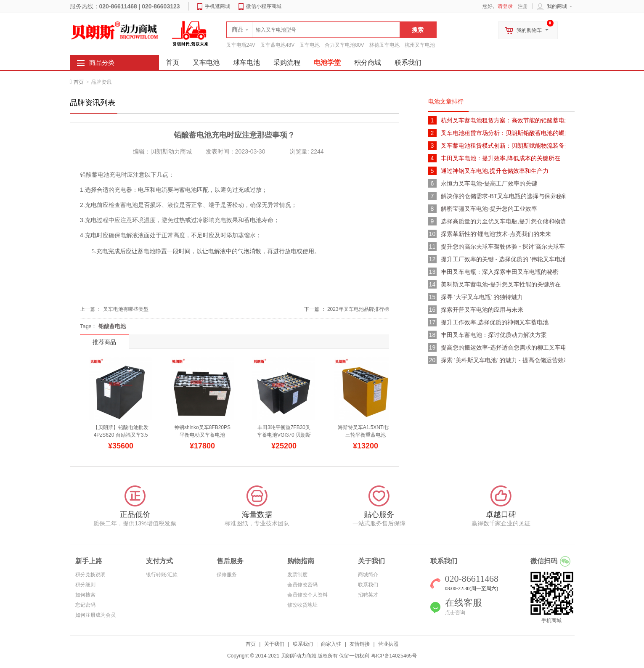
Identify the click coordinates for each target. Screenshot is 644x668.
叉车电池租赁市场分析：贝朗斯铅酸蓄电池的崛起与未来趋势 (503, 133)
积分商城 (368, 62)
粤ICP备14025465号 (394, 656)
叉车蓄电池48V (277, 45)
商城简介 (368, 575)
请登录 (505, 6)
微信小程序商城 (264, 6)
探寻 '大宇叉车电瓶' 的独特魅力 (482, 297)
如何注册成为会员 (95, 615)
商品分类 (102, 63)
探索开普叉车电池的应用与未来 (482, 310)
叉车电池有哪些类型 (126, 309)
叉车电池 (310, 45)
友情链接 (360, 644)
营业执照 (388, 644)
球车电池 (246, 62)
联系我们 (408, 62)
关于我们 (274, 644)
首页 (79, 82)
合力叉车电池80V (344, 45)
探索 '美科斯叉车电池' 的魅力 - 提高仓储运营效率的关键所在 (503, 360)
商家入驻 (331, 644)
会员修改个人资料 (307, 595)
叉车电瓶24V (241, 45)
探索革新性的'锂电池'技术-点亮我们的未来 (496, 234)
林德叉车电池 (384, 45)
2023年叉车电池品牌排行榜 (358, 309)
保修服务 (227, 575)
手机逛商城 (217, 6)
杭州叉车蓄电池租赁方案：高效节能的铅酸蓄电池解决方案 (503, 120)
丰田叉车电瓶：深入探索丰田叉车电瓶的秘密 (500, 272)
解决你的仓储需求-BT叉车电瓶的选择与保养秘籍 (503, 196)
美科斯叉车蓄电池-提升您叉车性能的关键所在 (501, 284)
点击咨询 (455, 612)
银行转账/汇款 (162, 575)
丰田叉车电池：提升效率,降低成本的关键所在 (501, 158)
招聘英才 (368, 595)
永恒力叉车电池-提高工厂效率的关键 (489, 183)
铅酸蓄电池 (112, 326)
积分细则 (85, 585)
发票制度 (297, 575)
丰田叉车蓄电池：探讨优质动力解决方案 (494, 335)
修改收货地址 (302, 605)
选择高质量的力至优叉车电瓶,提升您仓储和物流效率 (503, 221)
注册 (523, 6)
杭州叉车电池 (420, 45)
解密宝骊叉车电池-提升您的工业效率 (489, 209)
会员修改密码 (302, 585)
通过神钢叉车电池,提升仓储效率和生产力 (495, 171)
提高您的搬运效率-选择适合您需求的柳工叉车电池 (503, 347)
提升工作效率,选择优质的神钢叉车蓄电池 (495, 322)
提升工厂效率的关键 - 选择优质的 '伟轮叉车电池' (503, 259)
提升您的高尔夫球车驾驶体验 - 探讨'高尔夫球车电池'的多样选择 (503, 247)
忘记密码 (85, 605)
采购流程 (287, 62)
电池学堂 (327, 62)
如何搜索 (85, 595)
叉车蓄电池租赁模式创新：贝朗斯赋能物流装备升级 (503, 146)
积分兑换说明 (90, 575)
